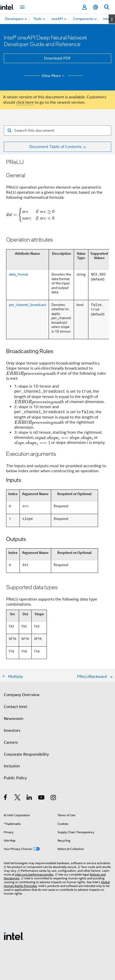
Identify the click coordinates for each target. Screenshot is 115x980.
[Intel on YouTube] (42, 798)
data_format (18, 274)
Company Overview (22, 695)
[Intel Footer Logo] (14, 936)
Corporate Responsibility (26, 754)
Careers (11, 742)
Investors (12, 731)
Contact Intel (15, 707)
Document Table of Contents (55, 147)
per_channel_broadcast (27, 305)
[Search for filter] (58, 131)
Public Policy (15, 778)
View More (54, 76)
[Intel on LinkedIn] (30, 798)
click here (25, 102)
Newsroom (14, 719)
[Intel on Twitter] (18, 798)
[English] (95, 7)
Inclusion (12, 766)
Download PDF (58, 58)
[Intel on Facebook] (6, 798)
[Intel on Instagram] (54, 798)
